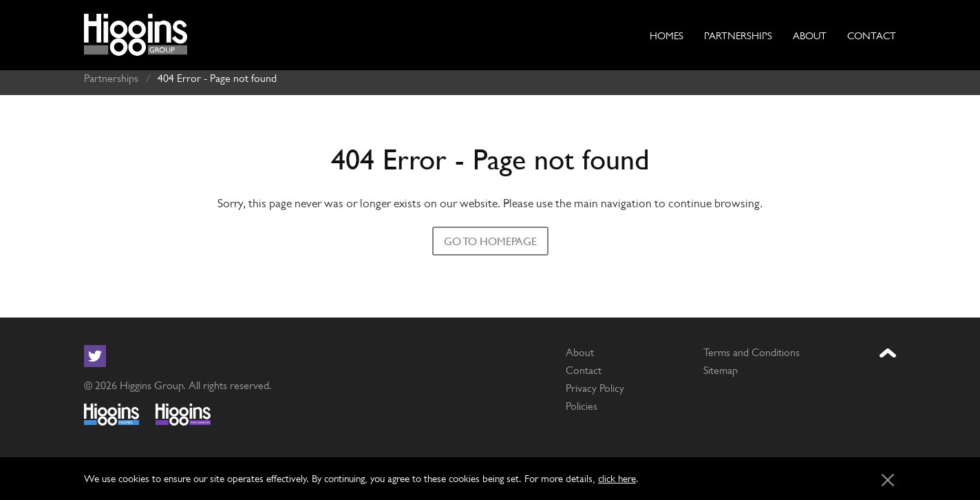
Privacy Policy (595, 383)
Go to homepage (490, 237)
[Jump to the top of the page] (888, 349)
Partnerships (738, 35)
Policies (582, 401)
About (810, 35)
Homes (667, 35)
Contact (872, 35)
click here (617, 478)
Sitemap (721, 365)
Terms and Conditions (752, 347)
